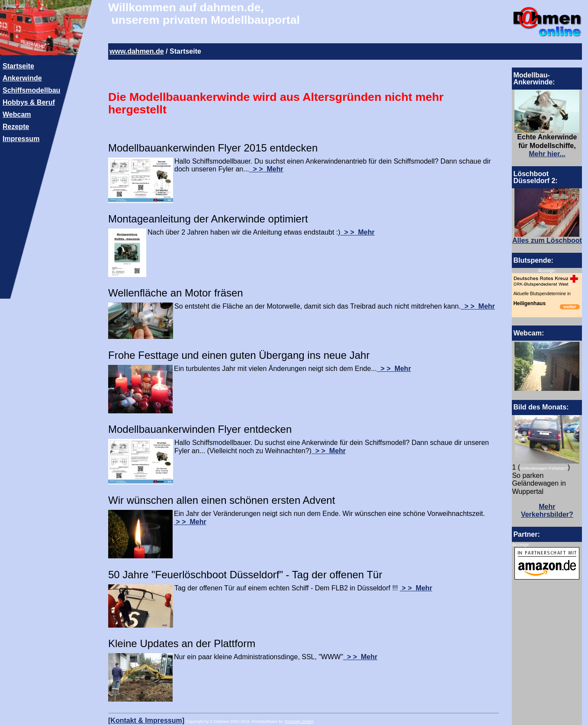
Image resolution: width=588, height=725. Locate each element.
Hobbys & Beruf (29, 102)
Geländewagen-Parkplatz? (544, 468)
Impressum (21, 139)
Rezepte (16, 127)
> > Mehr (266, 169)
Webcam (17, 114)
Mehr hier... (547, 154)
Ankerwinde (22, 78)
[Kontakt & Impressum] (146, 720)
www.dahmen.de (137, 51)
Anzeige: (547, 271)
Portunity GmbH (299, 722)
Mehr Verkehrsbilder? (547, 511)
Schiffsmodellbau (31, 90)
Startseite (18, 66)
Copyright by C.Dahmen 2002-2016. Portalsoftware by (235, 722)
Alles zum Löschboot (547, 240)
